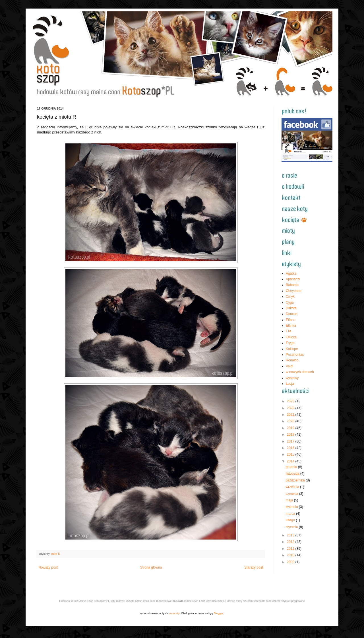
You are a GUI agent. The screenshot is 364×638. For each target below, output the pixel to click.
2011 (291, 549)
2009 (291, 562)
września (293, 487)
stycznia (292, 527)
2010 (291, 555)
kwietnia (292, 507)
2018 (291, 435)
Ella (289, 331)
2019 (291, 428)
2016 (291, 448)
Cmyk (290, 297)
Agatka (291, 273)
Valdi (289, 366)
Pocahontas (295, 355)
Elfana (291, 320)
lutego (291, 520)
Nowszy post (48, 567)
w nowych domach (300, 372)
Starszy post (254, 567)
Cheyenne (294, 291)
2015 (291, 454)
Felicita (291, 337)
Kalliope (292, 349)
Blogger (219, 613)
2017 (291, 441)
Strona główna (151, 567)
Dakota (291, 308)
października (296, 480)
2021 (291, 415)
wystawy (292, 378)
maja (290, 500)
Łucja (290, 384)
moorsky (175, 613)
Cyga (290, 302)
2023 (291, 401)
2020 (291, 421)
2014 (291, 461)
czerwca (292, 494)
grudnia (292, 467)
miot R (56, 554)
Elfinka (291, 326)
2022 (291, 408)
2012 (291, 542)
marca (291, 514)
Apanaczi (293, 279)
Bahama (292, 285)
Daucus (292, 314)
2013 (291, 535)
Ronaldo (292, 360)
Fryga (290, 343)
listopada (293, 474)
